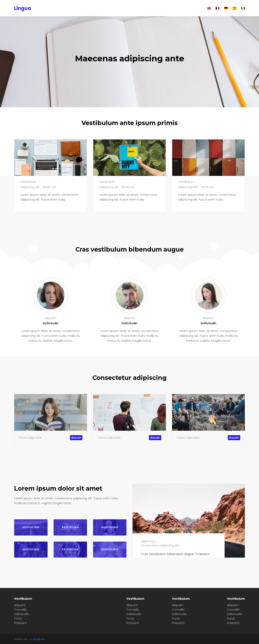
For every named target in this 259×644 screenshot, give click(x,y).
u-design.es (37, 639)
